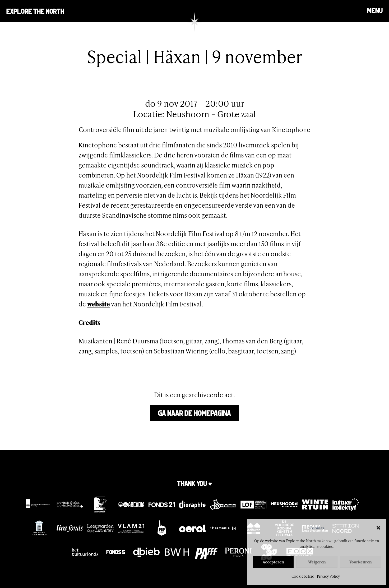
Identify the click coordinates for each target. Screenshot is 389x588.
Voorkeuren (360, 562)
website (99, 304)
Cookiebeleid (303, 576)
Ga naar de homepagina (195, 412)
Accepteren (273, 562)
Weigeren (317, 562)
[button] (378, 528)
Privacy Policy (328, 576)
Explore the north (35, 11)
